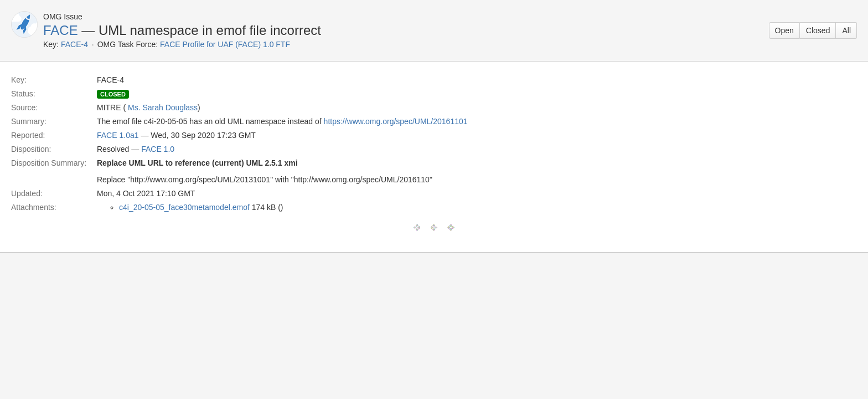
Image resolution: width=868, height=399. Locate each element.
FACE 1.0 (158, 149)
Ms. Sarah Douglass (163, 108)
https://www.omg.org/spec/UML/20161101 (396, 121)
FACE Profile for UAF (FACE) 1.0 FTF (225, 44)
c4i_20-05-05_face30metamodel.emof (184, 207)
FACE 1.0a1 (118, 135)
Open (784, 30)
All (846, 30)
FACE (61, 30)
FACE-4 (74, 44)
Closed (818, 30)
